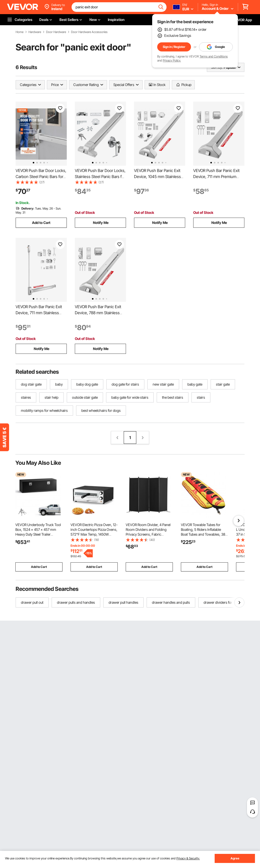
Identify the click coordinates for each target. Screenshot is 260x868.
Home (20, 32)
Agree (235, 858)
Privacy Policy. (172, 60)
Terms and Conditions (214, 56)
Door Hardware (56, 32)
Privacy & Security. (188, 858)
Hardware (35, 32)
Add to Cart (41, 223)
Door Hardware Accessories (89, 32)
